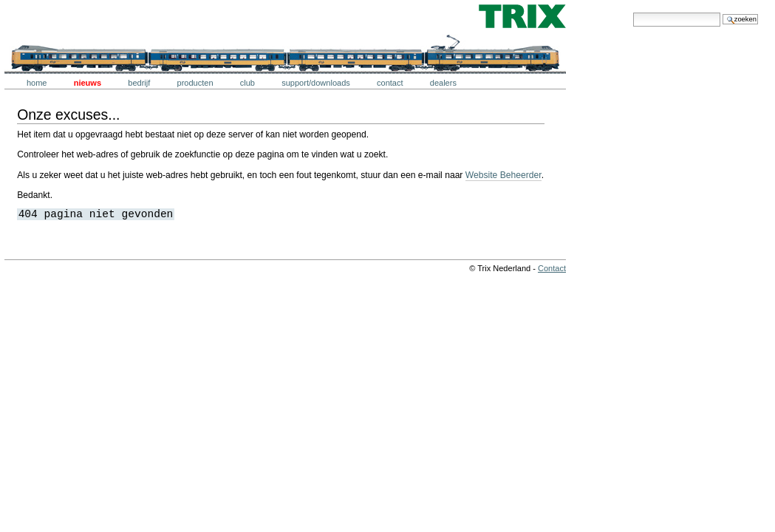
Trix (48, 16)
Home (37, 83)
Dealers (443, 83)
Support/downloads (316, 83)
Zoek (633, 12)
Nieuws (88, 83)
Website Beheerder (503, 175)
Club (247, 83)
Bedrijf (139, 83)
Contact (390, 83)
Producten (195, 83)
